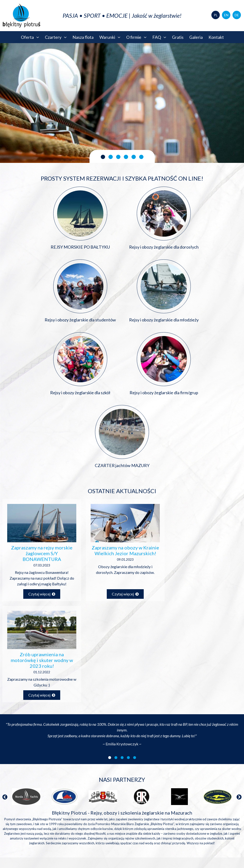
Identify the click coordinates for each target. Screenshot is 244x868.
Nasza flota (83, 37)
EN (226, 15)
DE (237, 15)
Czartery (56, 37)
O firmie (136, 37)
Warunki (110, 37)
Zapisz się (61, 776)
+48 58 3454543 (211, 743)
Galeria (196, 37)
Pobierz (74, 729)
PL (216, 15)
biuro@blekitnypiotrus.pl (211, 725)
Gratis (178, 37)
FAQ (159, 37)
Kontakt (216, 37)
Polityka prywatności (219, 858)
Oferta (30, 37)
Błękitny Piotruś (122, 796)
